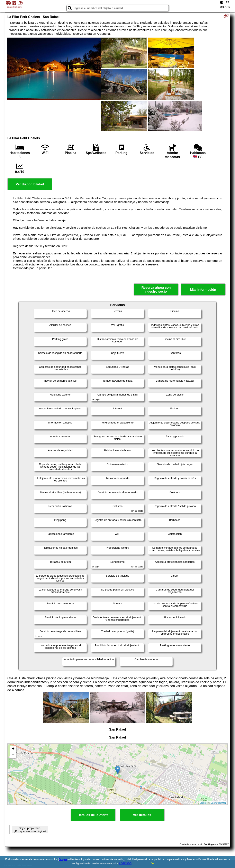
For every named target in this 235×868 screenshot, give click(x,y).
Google (63, 859)
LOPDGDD (125, 864)
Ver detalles (142, 815)
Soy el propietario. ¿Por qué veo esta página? (30, 830)
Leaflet (203, 803)
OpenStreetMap (218, 803)
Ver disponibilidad (30, 184)
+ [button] (13, 749)
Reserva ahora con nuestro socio (156, 290)
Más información (203, 290)
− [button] (13, 755)
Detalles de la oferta (93, 815)
